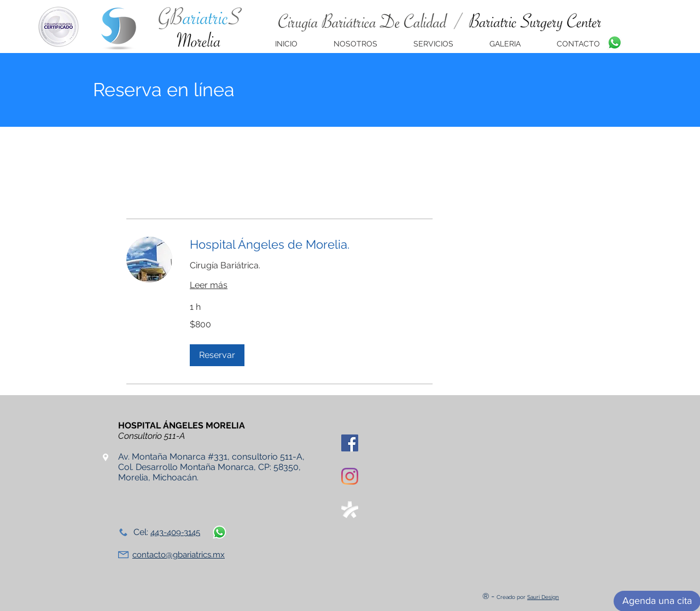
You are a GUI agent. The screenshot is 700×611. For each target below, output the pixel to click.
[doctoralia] (350, 510)
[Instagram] (350, 476)
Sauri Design (543, 597)
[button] (217, 355)
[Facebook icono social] (350, 443)
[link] (311, 245)
